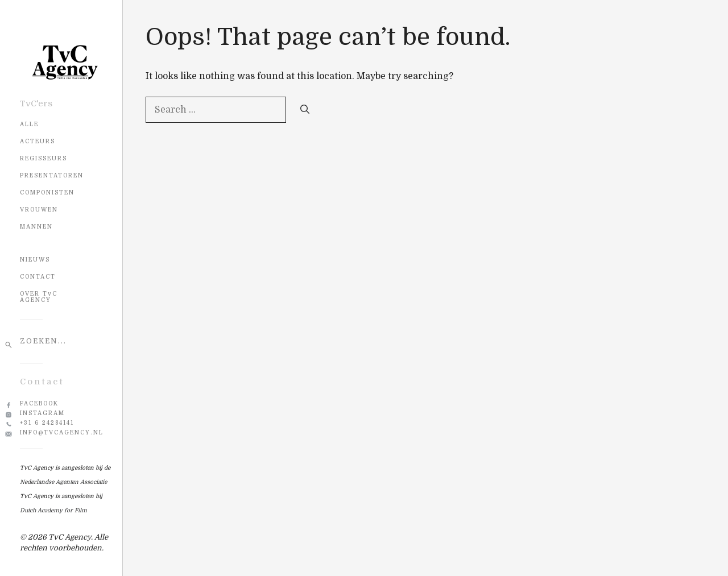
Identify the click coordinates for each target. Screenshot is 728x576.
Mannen (36, 227)
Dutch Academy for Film (53, 510)
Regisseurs (44, 158)
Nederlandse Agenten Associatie (63, 482)
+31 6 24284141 (47, 423)
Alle (29, 124)
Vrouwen (39, 210)
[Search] (305, 110)
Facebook (39, 403)
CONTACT (38, 277)
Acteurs (38, 141)
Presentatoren (52, 175)
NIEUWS (35, 260)
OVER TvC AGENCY (39, 297)
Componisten (47, 192)
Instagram (42, 413)
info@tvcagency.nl (62, 432)
